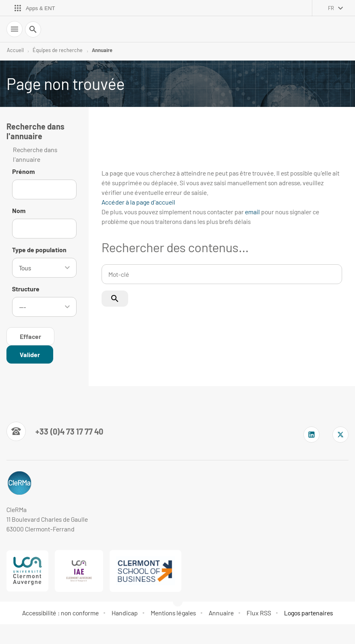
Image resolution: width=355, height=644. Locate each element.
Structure (26, 288)
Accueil (15, 50)
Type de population (39, 250)
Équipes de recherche (58, 50)
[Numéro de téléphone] (55, 430)
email (252, 212)
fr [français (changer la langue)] (331, 8)
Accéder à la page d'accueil (138, 202)
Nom (19, 210)
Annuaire (102, 50)
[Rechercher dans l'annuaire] (30, 353)
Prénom (24, 171)
